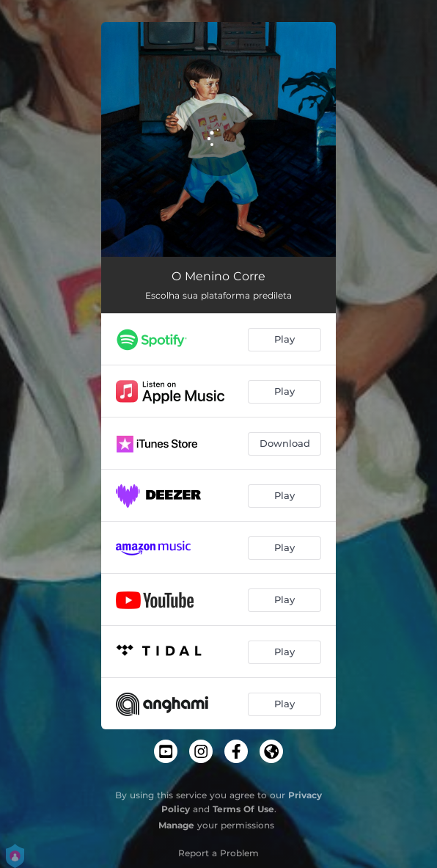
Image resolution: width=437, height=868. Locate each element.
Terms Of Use (243, 809)
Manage (176, 825)
